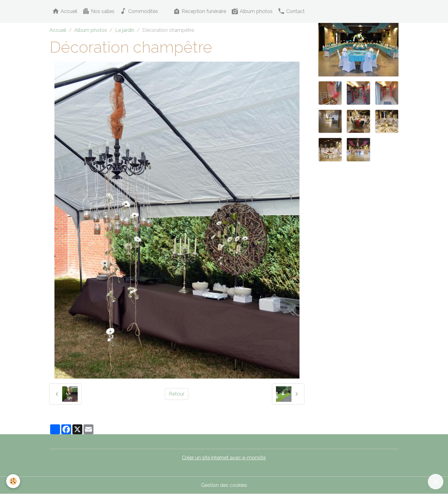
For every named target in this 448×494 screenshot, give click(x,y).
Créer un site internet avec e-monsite (224, 458)
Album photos (252, 11)
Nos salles (98, 11)
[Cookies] (13, 481)
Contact (291, 11)
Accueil (65, 11)
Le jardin (125, 30)
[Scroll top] (436, 482)
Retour (177, 394)
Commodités (139, 11)
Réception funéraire (200, 11)
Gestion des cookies (224, 485)
